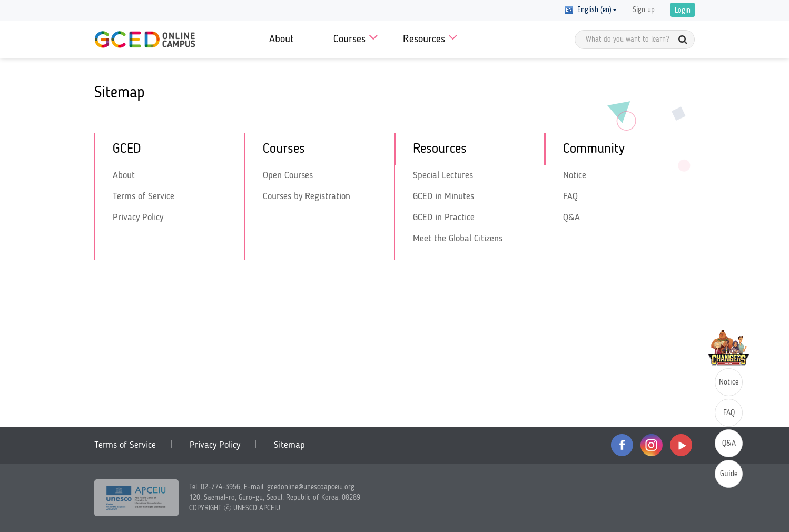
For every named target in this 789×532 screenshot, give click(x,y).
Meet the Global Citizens (458, 239)
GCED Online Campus (145, 40)
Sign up (644, 10)
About (281, 40)
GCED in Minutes (443, 196)
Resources (430, 37)
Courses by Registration (307, 196)
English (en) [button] (591, 10)
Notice (575, 175)
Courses (356, 37)
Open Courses (288, 175)
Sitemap (289, 445)
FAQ (570, 196)
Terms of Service (144, 196)
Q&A (571, 218)
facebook (622, 445)
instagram (652, 445)
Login (683, 11)
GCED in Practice (444, 218)
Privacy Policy (138, 218)
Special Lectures (443, 175)
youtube (681, 445)
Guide (729, 474)
